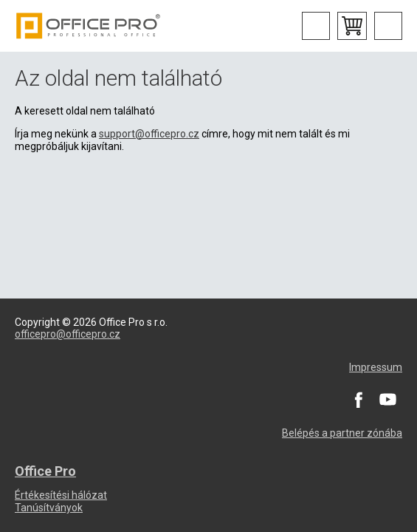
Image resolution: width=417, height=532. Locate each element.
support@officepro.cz (149, 134)
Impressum (376, 367)
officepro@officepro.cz (68, 334)
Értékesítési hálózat (61, 495)
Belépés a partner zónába (342, 433)
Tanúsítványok (49, 508)
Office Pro (89, 26)
